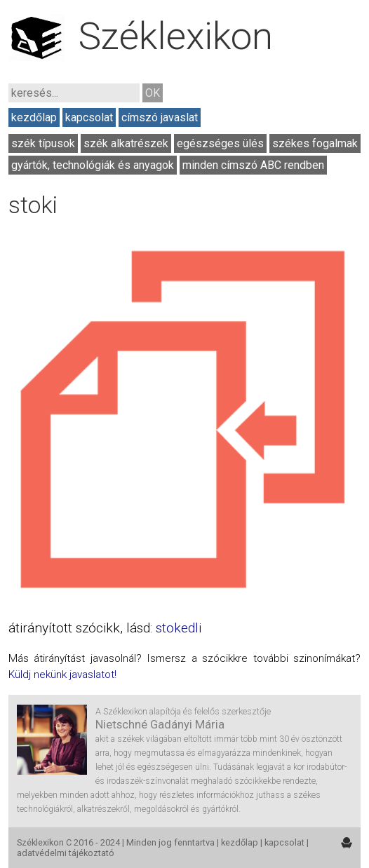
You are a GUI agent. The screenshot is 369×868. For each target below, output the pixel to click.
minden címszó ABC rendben (253, 165)
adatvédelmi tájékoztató (66, 853)
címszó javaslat (160, 117)
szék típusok (43, 143)
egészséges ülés (220, 143)
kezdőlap (34, 117)
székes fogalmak (315, 143)
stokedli (179, 628)
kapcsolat (89, 117)
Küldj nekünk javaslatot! (62, 674)
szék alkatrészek (126, 143)
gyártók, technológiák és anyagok (93, 165)
